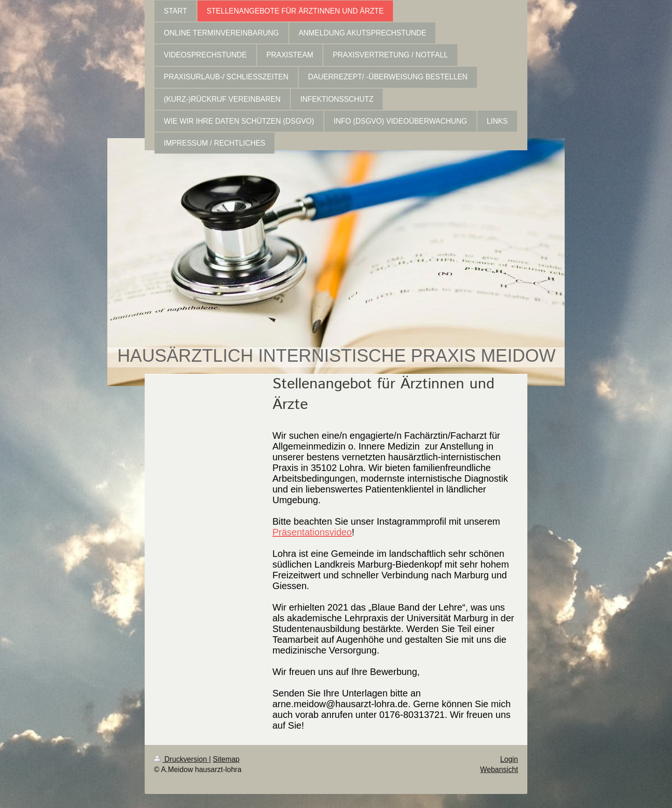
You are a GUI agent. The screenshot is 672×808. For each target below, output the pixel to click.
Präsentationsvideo (312, 532)
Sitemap (226, 759)
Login (509, 759)
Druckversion (182, 759)
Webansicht (499, 769)
